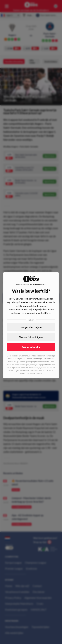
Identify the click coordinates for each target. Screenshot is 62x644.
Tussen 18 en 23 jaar (31, 337)
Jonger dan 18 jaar (31, 327)
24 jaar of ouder (31, 347)
